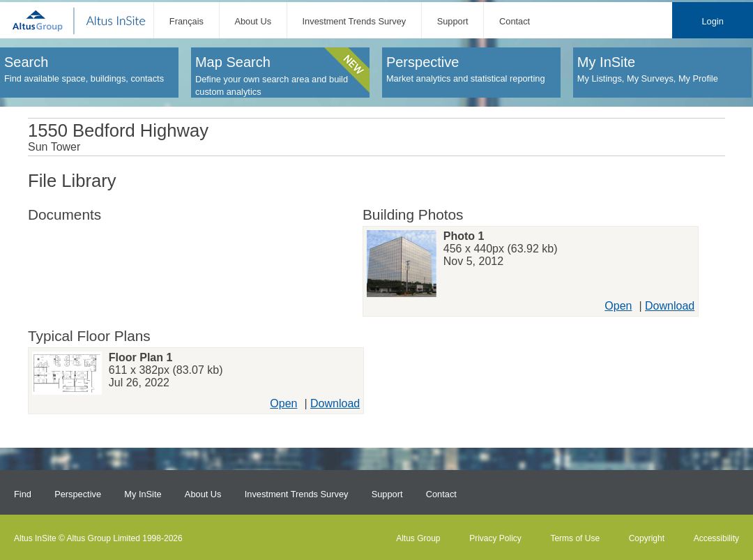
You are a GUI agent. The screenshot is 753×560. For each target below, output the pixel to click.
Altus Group (418, 538)
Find (23, 494)
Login (712, 21)
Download (670, 306)
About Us (253, 21)
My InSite (143, 494)
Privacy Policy (495, 538)
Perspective (78, 494)
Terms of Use (575, 538)
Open (618, 306)
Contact (515, 21)
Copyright (647, 538)
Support (453, 21)
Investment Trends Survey (355, 21)
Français (187, 21)
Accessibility (716, 538)
